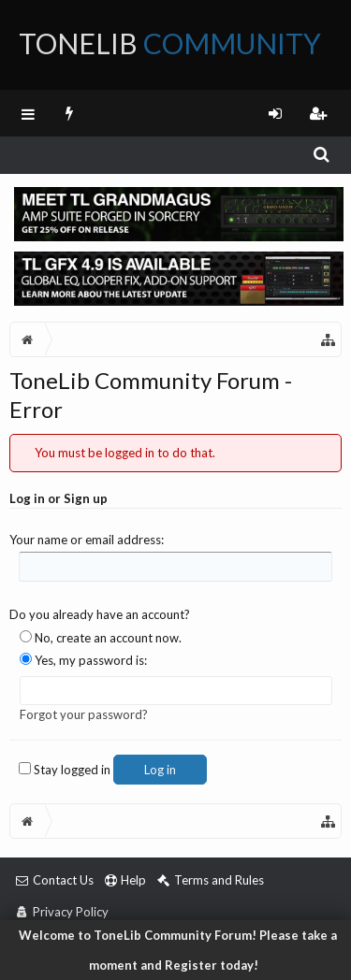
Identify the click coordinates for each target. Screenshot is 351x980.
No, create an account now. (101, 638)
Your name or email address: (87, 540)
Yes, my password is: (83, 660)
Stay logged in (65, 770)
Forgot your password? (84, 714)
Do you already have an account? (100, 614)
